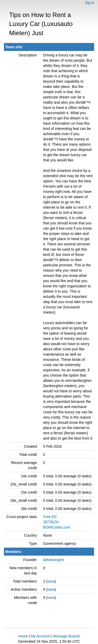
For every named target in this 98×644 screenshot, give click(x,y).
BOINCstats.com (57, 527)
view (51, 581)
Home (23, 636)
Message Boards (66, 636)
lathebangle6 (54, 560)
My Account (40, 636)
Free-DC (50, 517)
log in (90, 3)
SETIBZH (51, 522)
